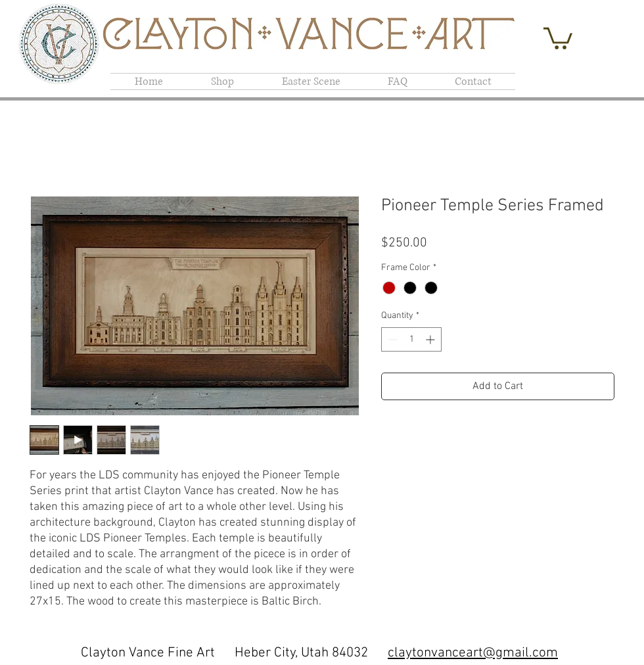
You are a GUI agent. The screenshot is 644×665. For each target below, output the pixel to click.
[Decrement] (391, 339)
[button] (558, 37)
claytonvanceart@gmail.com (473, 653)
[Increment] (431, 339)
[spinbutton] (411, 339)
